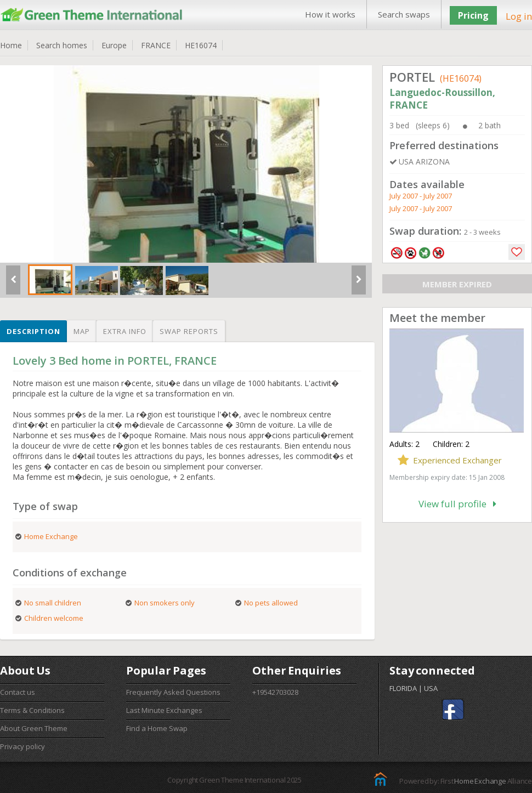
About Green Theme (34, 728)
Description (33, 331)
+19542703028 (275, 692)
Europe (114, 45)
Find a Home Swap (157, 728)
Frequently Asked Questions (173, 692)
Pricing (473, 15)
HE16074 (201, 45)
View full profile (457, 504)
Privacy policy (22, 746)
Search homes (62, 45)
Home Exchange (480, 781)
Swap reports (189, 331)
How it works (330, 14)
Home (11, 45)
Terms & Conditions (32, 710)
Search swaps (404, 14)
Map (82, 331)
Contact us (18, 692)
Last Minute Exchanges (164, 710)
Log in (519, 16)
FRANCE (156, 45)
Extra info (125, 331)
